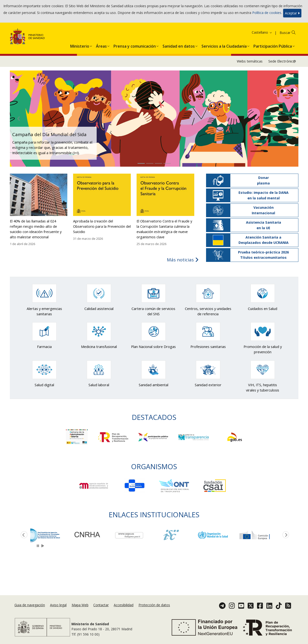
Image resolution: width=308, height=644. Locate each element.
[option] (51, 535)
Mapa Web (80, 605)
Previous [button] (23, 535)
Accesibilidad (124, 605)
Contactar (101, 605)
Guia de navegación (30, 605)
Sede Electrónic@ (282, 61)
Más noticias (183, 260)
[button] (80, 45)
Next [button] (285, 535)
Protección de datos (154, 605)
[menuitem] (80, 45)
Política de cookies (267, 13)
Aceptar (292, 13)
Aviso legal (58, 605)
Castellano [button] (262, 32)
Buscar (285, 33)
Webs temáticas (250, 61)
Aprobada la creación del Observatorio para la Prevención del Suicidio (102, 226)
